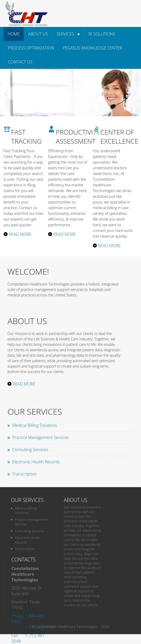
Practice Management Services (40, 437)
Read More (20, 234)
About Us (38, 34)
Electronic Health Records (36, 462)
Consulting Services (30, 450)
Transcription (24, 474)
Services (68, 34)
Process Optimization (31, 48)
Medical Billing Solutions (34, 425)
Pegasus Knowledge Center (92, 48)
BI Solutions (102, 34)
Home (14, 34)
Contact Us (20, 62)
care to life (87, 344)
